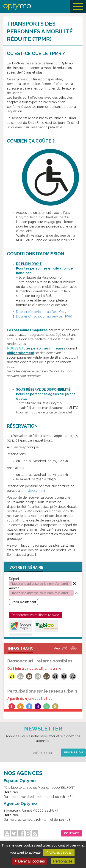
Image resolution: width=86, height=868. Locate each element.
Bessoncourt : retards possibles (40, 661)
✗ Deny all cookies (30, 861)
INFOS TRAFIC (21, 648)
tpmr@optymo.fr (33, 491)
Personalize (63, 861)
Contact (72, 833)
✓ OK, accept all (59, 852)
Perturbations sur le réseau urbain (42, 691)
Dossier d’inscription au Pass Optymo (44, 312)
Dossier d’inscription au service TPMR (44, 316)
